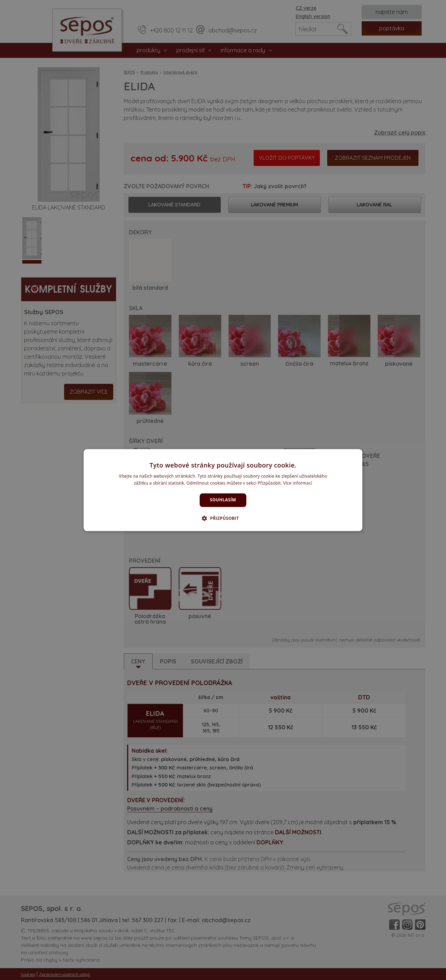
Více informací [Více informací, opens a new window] (298, 483)
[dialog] (223, 490)
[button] (223, 518)
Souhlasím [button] (223, 500)
